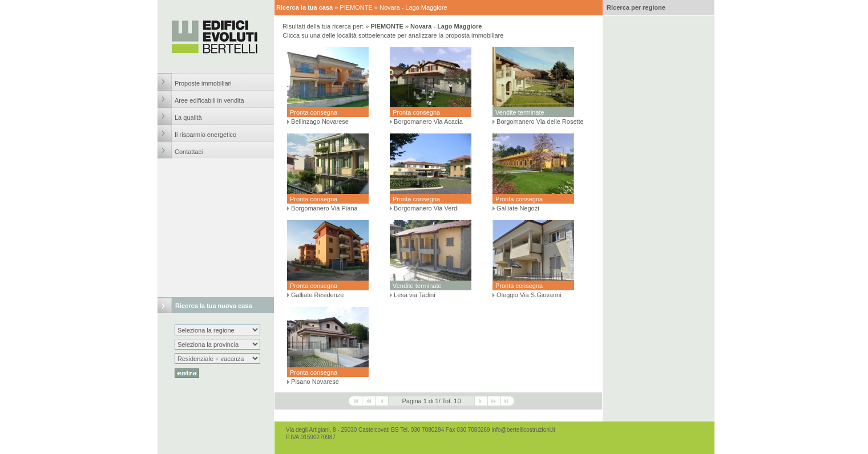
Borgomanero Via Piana (324, 208)
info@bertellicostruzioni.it (523, 430)
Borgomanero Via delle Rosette (540, 121)
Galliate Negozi (518, 208)
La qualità (188, 117)
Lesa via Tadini (415, 295)
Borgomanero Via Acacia (428, 121)
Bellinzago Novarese (320, 121)
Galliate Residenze (317, 295)
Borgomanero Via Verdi (426, 208)
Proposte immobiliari (203, 83)
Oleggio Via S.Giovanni (529, 295)
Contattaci (189, 152)
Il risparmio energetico (205, 135)
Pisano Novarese (315, 382)
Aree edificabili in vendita (209, 100)
